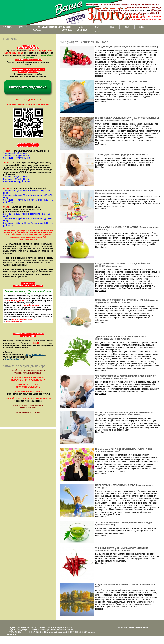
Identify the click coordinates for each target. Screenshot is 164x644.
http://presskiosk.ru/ (35, 355)
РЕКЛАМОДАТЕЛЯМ (53, 27)
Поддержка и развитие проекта (126, 637)
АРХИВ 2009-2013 (67, 28)
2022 (112, 27)
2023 (127, 27)
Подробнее (100, 76)
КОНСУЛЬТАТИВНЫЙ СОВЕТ (38, 28)
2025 (97, 31)
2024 (142, 27)
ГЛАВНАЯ (8, 27)
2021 (97, 27)
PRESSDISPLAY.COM (140, 10)
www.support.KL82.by (148, 639)
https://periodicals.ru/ (14, 359)
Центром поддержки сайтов (124, 639)
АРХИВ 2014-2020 (82, 28)
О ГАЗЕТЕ (23, 27)
